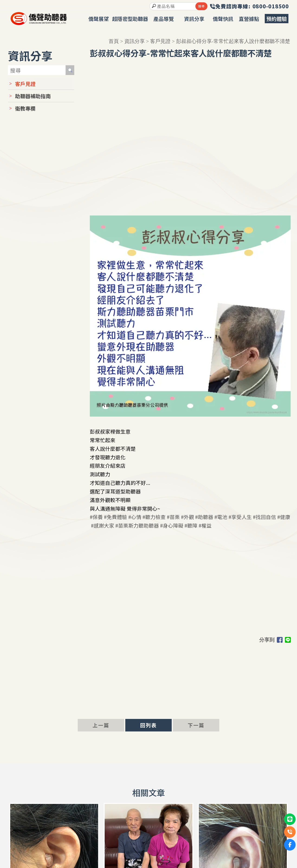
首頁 (114, 40)
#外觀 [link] (187, 516)
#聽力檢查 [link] (154, 516)
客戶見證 (160, 40)
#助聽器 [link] (204, 516)
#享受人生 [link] (240, 516)
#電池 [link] (221, 516)
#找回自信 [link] (265, 516)
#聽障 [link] (191, 524)
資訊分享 (135, 40)
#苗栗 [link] (173, 516)
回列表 (148, 724)
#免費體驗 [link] (116, 516)
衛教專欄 (25, 107)
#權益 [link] (205, 524)
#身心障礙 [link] (172, 524)
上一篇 (101, 724)
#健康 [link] (284, 516)
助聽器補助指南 (33, 95)
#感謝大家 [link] (103, 524)
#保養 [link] (96, 516)
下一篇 (196, 724)
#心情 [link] (135, 516)
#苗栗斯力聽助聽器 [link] (137, 524)
